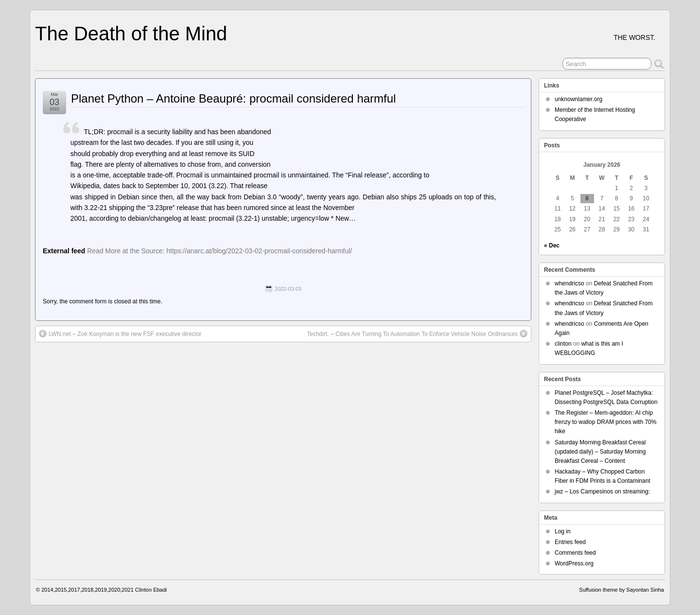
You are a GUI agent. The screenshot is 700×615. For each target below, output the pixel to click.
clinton (563, 344)
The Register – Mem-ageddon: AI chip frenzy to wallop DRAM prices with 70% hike (605, 422)
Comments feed (575, 553)
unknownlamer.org (578, 99)
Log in (563, 531)
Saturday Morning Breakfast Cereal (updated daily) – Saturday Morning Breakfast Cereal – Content (600, 452)
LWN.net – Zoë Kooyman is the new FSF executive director (120, 334)
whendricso (569, 283)
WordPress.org (574, 563)
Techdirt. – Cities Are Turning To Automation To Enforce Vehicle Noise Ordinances (417, 334)
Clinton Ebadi (151, 590)
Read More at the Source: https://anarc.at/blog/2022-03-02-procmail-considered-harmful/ (219, 251)
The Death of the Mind (131, 34)
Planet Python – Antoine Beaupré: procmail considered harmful (233, 98)
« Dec (552, 246)
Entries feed (570, 542)
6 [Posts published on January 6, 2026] (587, 198)
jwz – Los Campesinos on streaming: (602, 492)
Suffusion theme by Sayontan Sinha (621, 590)
